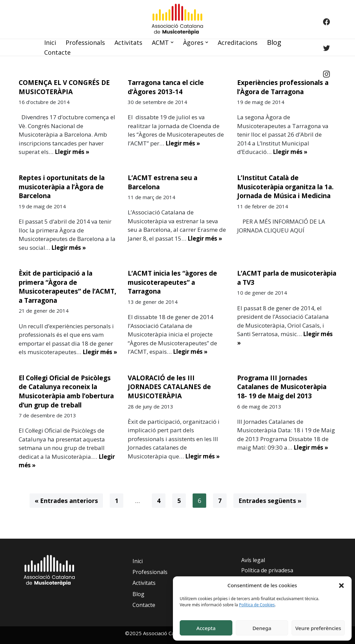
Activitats (128, 42)
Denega (262, 628)
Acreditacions (238, 42)
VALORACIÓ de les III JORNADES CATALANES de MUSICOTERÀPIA (169, 387)
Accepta (206, 628)
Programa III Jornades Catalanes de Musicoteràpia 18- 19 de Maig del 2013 (282, 387)
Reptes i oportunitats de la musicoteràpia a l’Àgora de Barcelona (62, 187)
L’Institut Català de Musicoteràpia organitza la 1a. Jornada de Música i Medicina (285, 187)
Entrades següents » (270, 501)
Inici (50, 42)
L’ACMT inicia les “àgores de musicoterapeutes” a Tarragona (172, 282)
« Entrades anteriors (66, 501)
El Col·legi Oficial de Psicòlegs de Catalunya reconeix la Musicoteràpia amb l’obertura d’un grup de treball (66, 391)
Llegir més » (72, 152)
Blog (274, 42)
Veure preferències (318, 628)
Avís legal (253, 560)
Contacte (57, 52)
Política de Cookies (257, 605)
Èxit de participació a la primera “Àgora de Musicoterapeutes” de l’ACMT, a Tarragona (67, 287)
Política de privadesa (267, 570)
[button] (341, 585)
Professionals (85, 42)
